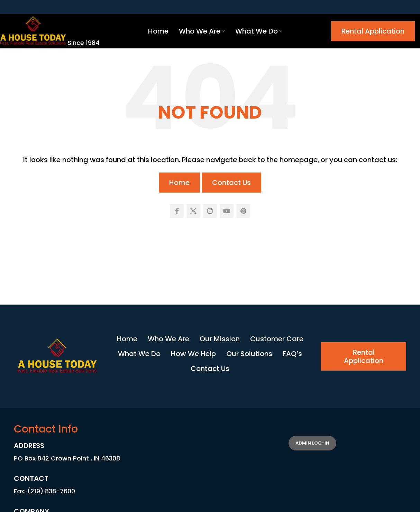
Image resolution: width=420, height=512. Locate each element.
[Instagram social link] (210, 211)
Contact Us (231, 183)
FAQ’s (292, 354)
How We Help (193, 354)
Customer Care (277, 339)
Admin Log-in (312, 443)
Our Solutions (249, 354)
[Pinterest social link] (243, 211)
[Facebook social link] (177, 211)
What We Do (139, 354)
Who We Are (168, 339)
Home (179, 183)
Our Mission (220, 339)
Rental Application (373, 31)
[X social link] (193, 211)
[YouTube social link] (227, 211)
